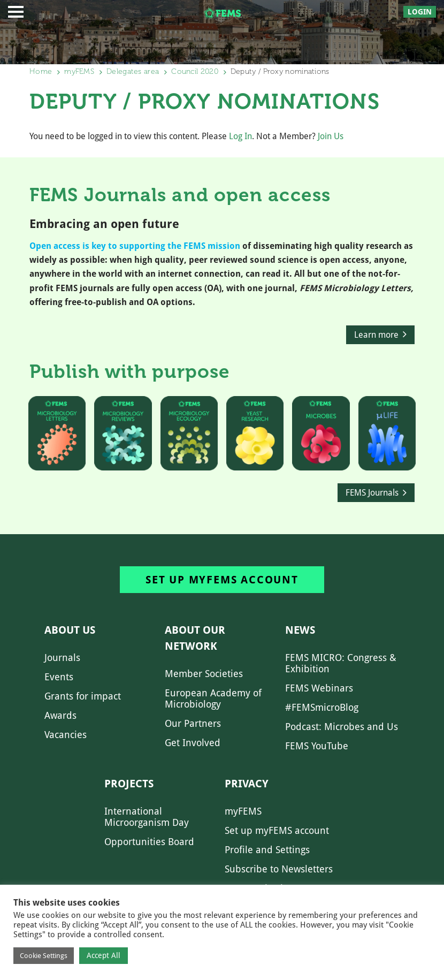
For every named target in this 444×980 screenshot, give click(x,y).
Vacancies (66, 735)
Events (59, 677)
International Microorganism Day (147, 817)
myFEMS (79, 71)
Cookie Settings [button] (44, 956)
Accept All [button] (104, 955)
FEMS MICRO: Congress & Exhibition (341, 663)
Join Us (331, 136)
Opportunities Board (149, 842)
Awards (60, 715)
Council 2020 (195, 71)
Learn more (376, 335)
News (300, 630)
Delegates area (133, 71)
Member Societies (204, 674)
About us (70, 630)
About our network (195, 638)
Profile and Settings (267, 850)
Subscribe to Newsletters (279, 869)
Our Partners (193, 723)
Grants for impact (83, 696)
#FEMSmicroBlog (322, 707)
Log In (240, 136)
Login (420, 12)
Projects (129, 784)
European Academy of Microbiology (213, 698)
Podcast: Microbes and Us (342, 727)
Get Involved (193, 743)
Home (41, 71)
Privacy (247, 784)
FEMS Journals (372, 493)
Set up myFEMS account (222, 580)
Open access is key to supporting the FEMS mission (135, 246)
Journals (62, 658)
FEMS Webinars (319, 688)
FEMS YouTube (317, 746)
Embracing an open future (104, 224)
